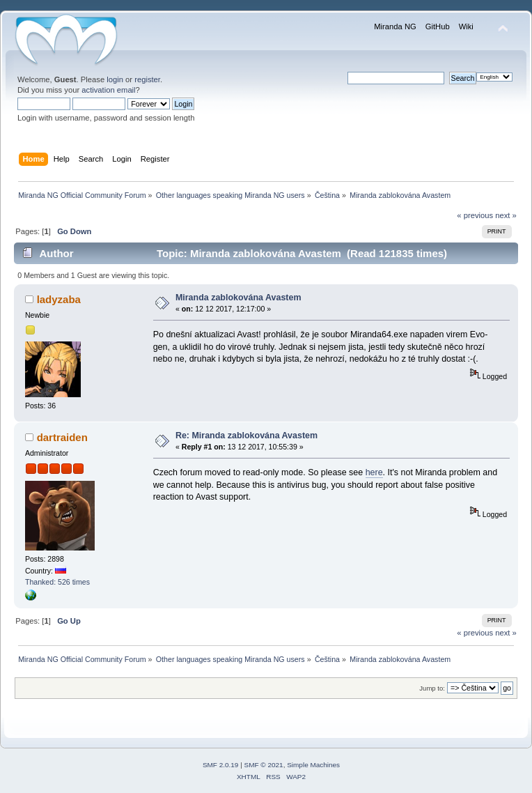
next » (506, 215)
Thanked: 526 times (57, 582)
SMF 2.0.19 (221, 765)
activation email (108, 90)
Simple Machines (313, 765)
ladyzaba (59, 299)
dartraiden (62, 437)
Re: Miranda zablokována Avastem (247, 436)
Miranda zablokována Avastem (238, 298)
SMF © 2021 (264, 765)
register (147, 79)
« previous (475, 215)
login (115, 79)
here (374, 472)
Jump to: (432, 688)
